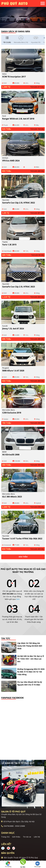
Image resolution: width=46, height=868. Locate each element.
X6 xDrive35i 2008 (11, 455)
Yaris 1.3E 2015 (9, 245)
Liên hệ (37, 837)
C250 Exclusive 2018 (12, 413)
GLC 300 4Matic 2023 (12, 497)
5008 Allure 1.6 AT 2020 (13, 371)
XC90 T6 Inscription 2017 (14, 77)
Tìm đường (8, 864)
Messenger (38, 864)
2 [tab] (24, 24)
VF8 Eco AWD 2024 (11, 161)
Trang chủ (5, 837)
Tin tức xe (27, 837)
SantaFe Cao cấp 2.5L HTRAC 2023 (19, 287)
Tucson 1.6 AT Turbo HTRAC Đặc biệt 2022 (22, 539)
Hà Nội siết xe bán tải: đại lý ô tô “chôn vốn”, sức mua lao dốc (31, 659)
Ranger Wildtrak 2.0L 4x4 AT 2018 (18, 119)
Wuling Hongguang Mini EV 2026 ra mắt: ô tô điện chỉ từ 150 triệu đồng (31, 672)
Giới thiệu (16, 837)
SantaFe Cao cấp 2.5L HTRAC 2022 (19, 203)
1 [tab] (22, 24)
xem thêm (23, 557)
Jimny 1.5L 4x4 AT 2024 (13, 329)
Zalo (18, 599)
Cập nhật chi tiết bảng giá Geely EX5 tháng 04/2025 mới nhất (30, 646)
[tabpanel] (23, 14)
